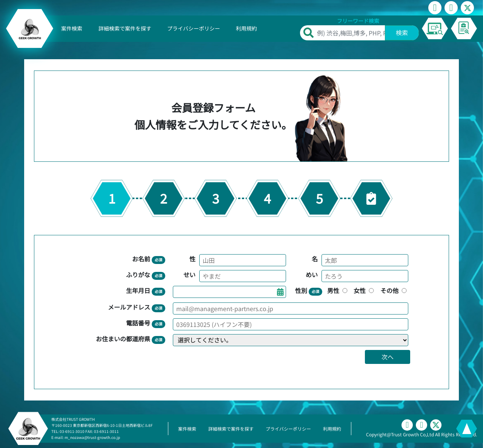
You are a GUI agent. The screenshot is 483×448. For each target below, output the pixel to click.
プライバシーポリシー (194, 28)
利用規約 (246, 28)
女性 (365, 290)
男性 (338, 290)
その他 (394, 290)
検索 (402, 32)
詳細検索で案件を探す (125, 28)
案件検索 (72, 28)
